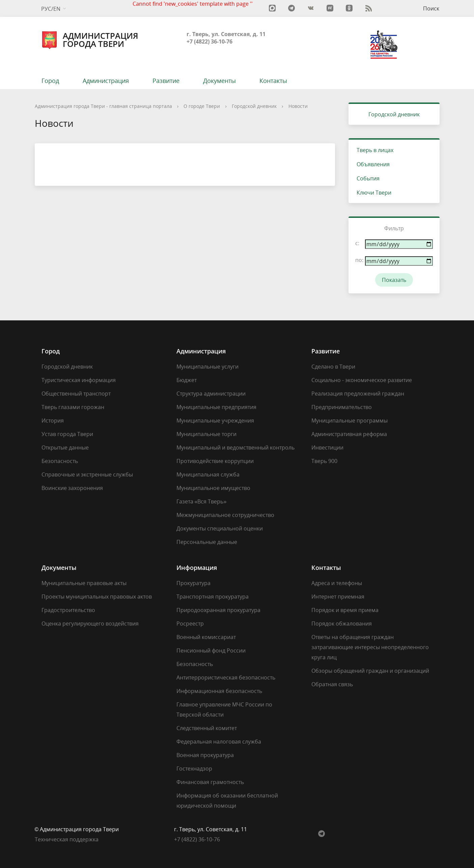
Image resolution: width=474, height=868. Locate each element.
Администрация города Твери (90, 40)
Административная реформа (349, 434)
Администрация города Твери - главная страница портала (103, 106)
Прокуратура (193, 583)
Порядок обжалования (342, 624)
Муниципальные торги (206, 434)
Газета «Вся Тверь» (202, 501)
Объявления (373, 164)
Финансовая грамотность (210, 782)
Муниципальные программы (350, 421)
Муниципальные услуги (207, 367)
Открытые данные (65, 447)
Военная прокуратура (205, 755)
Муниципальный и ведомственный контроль (235, 447)
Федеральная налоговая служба (219, 742)
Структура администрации (211, 394)
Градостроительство (68, 610)
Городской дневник (254, 106)
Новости (298, 106)
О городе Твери (202, 106)
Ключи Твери (374, 193)
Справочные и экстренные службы (87, 474)
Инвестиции (327, 447)
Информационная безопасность (219, 691)
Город (50, 81)
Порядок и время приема (345, 610)
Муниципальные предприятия (216, 407)
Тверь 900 (324, 461)
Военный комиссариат (206, 637)
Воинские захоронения (72, 488)
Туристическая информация (79, 380)
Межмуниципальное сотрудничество (225, 515)
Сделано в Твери (333, 367)
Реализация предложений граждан (358, 394)
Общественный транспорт (76, 394)
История (53, 421)
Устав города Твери (67, 434)
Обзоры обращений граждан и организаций (370, 671)
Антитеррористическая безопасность (226, 677)
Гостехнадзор (194, 769)
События (368, 178)
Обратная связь (332, 684)
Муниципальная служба (208, 474)
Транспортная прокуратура (213, 597)
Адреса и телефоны (337, 583)
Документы (219, 81)
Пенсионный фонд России (211, 650)
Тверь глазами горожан (73, 407)
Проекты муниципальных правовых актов (97, 597)
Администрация (106, 81)
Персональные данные (207, 542)
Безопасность (60, 461)
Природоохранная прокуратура (218, 610)
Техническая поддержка (67, 839)
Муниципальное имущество (213, 488)
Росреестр (190, 624)
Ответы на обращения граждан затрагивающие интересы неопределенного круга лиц (370, 647)
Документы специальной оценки (220, 528)
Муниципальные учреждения (215, 421)
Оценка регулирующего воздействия (90, 624)
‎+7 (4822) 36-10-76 (197, 839)
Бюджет (187, 380)
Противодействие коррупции (215, 461)
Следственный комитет (207, 728)
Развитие (166, 81)
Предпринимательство (342, 407)
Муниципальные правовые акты (84, 583)
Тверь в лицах (375, 150)
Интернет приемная (338, 597)
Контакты (273, 81)
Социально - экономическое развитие (362, 380)
